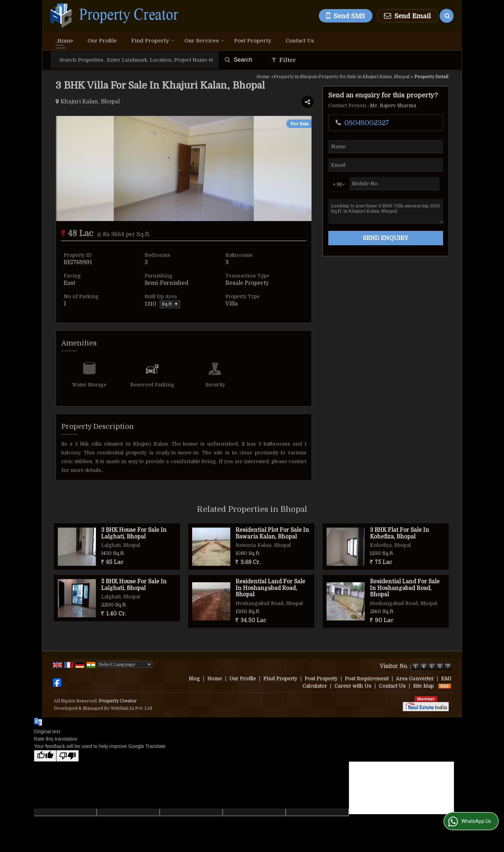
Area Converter (415, 679)
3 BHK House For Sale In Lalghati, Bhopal (134, 533)
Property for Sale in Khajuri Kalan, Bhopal (364, 77)
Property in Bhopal (295, 77)
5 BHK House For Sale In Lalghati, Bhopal (134, 585)
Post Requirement (367, 679)
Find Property (153, 41)
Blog (194, 679)
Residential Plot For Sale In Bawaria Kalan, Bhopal (272, 533)
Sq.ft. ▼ (170, 304)
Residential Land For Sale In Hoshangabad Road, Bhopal (270, 588)
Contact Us (300, 41)
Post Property (253, 41)
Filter (284, 60)
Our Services (204, 41)
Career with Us (353, 686)
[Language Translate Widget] (125, 664)
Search (239, 60)
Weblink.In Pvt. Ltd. (132, 708)
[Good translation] (45, 756)
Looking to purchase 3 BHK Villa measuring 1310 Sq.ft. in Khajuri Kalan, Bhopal (386, 211)
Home (65, 41)
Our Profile (102, 41)
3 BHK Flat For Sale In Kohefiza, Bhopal (400, 533)
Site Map (423, 686)
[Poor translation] (68, 756)
